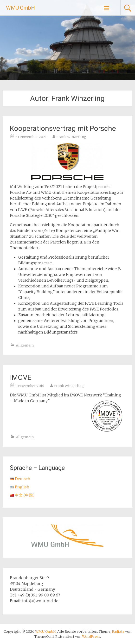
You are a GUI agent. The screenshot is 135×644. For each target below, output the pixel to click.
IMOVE (21, 377)
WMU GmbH (20, 8)
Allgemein (25, 345)
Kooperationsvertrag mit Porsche (63, 128)
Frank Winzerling (71, 137)
